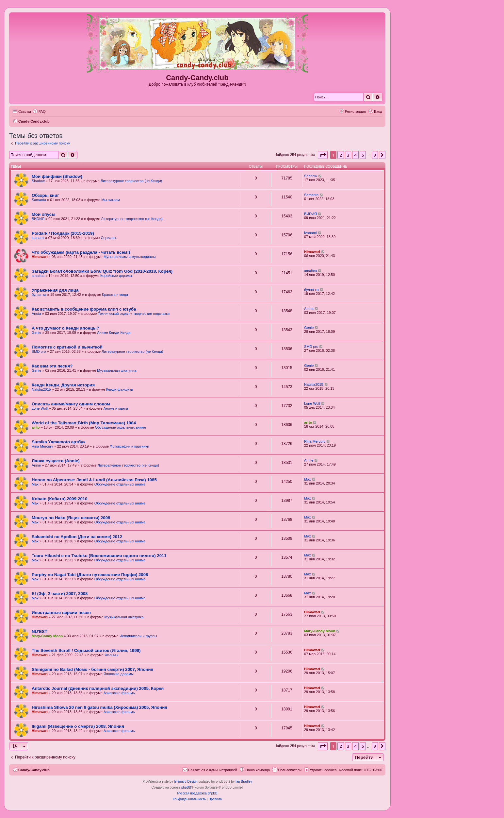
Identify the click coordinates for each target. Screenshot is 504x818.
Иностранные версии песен (61, 613)
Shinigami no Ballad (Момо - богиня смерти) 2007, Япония (92, 669)
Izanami (38, 238)
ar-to (36, 427)
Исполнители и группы (138, 636)
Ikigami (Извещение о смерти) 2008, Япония (78, 726)
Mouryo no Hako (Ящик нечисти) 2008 (71, 518)
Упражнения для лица (55, 290)
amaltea (38, 276)
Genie (36, 332)
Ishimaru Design (186, 782)
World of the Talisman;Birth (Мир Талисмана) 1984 (84, 423)
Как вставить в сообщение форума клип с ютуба (84, 309)
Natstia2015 (41, 389)
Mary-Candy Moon (47, 636)
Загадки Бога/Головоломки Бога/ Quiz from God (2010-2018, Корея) (102, 271)
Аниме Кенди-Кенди (114, 332)
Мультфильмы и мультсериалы (130, 257)
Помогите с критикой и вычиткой (67, 347)
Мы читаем (111, 200)
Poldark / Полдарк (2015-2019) (63, 233)
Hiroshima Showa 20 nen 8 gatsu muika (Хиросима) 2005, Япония (99, 707)
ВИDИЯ (38, 219)
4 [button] (355, 155)
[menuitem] (39, 111)
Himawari (40, 257)
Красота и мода (115, 295)
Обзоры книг (45, 195)
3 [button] (348, 155)
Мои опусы (43, 214)
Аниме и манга (116, 408)
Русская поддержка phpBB (197, 793)
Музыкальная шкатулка (117, 370)
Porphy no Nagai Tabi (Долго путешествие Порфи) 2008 (90, 575)
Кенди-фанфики (120, 389)
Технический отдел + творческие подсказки (134, 314)
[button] (323, 155)
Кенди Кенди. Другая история (63, 385)
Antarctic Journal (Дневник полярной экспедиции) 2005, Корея (98, 688)
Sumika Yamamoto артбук (58, 442)
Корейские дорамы (116, 276)
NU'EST (40, 631)
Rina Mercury (42, 446)
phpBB (186, 787)
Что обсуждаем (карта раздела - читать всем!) (81, 252)
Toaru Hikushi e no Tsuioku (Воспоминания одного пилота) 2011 (99, 556)
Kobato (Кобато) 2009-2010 (60, 499)
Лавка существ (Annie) (56, 461)
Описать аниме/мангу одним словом (71, 404)
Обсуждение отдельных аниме (121, 427)
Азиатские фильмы (120, 693)
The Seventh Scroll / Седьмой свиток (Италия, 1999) (86, 650)
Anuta (36, 314)
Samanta (39, 200)
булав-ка (39, 295)
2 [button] (341, 155)
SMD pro (39, 351)
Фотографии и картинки (129, 446)
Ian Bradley (244, 782)
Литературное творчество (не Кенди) (131, 181)
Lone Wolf (40, 408)
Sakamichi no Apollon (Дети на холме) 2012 (77, 537)
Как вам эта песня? (52, 366)
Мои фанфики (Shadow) (57, 176)
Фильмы (111, 655)
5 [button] (363, 155)
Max (35, 484)
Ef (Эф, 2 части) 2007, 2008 (60, 594)
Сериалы (108, 238)
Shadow (38, 181)
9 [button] (375, 155)
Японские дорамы (119, 674)
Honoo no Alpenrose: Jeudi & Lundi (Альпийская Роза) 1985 (94, 480)
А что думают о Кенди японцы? (65, 328)
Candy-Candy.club (197, 78)
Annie (36, 465)
